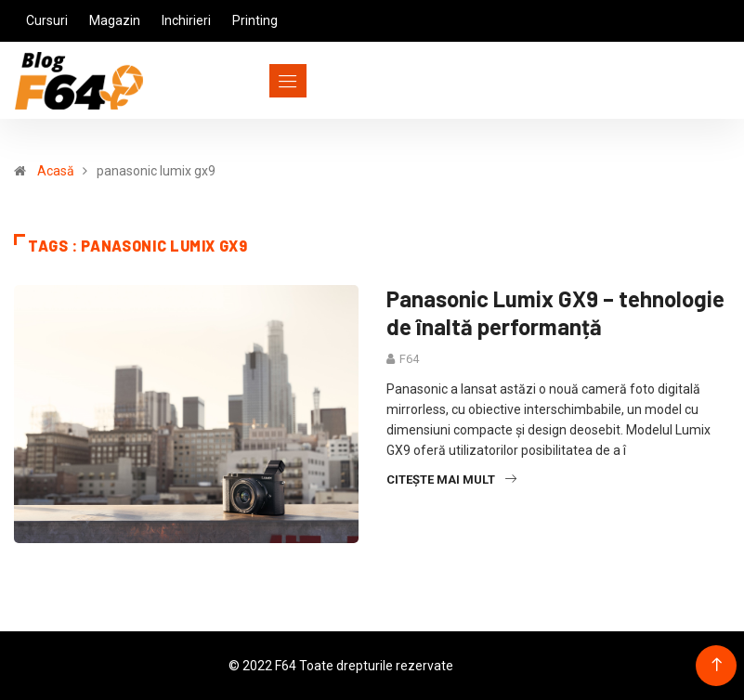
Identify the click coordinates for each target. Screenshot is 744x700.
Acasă (56, 171)
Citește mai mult (451, 480)
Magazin (115, 20)
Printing (255, 20)
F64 (409, 359)
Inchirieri (186, 20)
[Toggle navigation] (254, 81)
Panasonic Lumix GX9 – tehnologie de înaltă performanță (555, 312)
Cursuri (47, 20)
